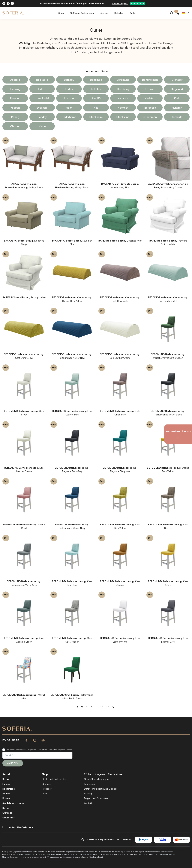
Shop (61, 13)
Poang (15, 117)
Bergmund (123, 80)
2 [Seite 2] (82, 707)
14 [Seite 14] (102, 707)
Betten (6, 808)
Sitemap (88, 794)
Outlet (133, 13)
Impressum (90, 784)
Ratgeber (119, 13)
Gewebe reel (9, 818)
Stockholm (96, 117)
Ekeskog (15, 89)
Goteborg (123, 89)
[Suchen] (172, 13)
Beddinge (96, 80)
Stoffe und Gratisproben (82, 13)
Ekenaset (177, 80)
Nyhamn (177, 108)
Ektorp (42, 89)
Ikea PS (96, 98)
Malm (69, 108)
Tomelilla (177, 117)
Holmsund (69, 98)
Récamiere (9, 789)
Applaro (15, 80)
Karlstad (150, 98)
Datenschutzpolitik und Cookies (101, 789)
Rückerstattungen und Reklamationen (104, 774)
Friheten (96, 89)
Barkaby (69, 80)
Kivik (177, 98)
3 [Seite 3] (87, 707)
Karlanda (123, 98)
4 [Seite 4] (91, 707)
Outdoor (7, 813)
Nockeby (123, 108)
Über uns (104, 13)
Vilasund (15, 126)
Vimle (42, 126)
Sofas (6, 779)
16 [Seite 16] (114, 707)
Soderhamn (69, 117)
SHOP (125, 43)
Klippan (15, 108)
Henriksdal (42, 98)
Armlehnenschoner (14, 803)
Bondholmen (150, 80)
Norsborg (150, 108)
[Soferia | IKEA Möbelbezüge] (13, 13)
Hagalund (177, 89)
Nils (96, 108)
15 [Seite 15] (108, 707)
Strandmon (150, 117)
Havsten (15, 98)
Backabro (42, 80)
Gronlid (150, 89)
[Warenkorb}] (178, 13)
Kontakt (88, 803)
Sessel (6, 774)
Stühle (6, 794)
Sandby (42, 117)
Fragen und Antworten (96, 798)
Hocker (7, 784)
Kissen (6, 798)
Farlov (69, 89)
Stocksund (123, 117)
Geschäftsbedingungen (96, 779)
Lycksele (42, 108)
